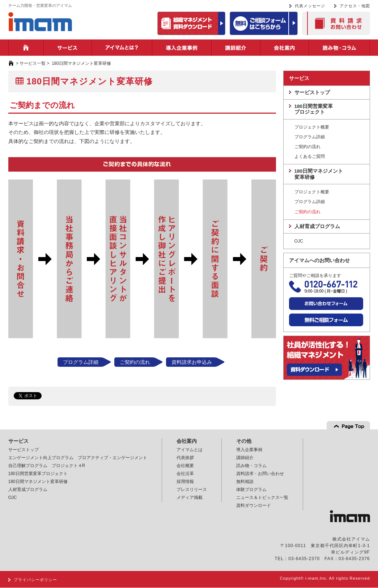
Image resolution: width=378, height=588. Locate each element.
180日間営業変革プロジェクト (314, 109)
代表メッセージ (310, 6)
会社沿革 (185, 474)
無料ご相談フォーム (326, 320)
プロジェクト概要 (312, 127)
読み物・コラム (339, 48)
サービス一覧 (33, 63)
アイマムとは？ (122, 48)
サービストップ (312, 93)
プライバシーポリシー (35, 580)
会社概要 (185, 466)
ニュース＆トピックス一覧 (262, 497)
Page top (348, 425)
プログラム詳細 (81, 362)
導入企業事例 (182, 48)
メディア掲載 (190, 497)
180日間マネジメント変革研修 (319, 174)
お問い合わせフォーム (326, 304)
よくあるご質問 (310, 157)
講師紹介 (236, 48)
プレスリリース (192, 490)
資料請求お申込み (192, 362)
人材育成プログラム (317, 226)
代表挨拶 (185, 458)
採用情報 (185, 482)
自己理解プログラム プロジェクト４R (47, 466)
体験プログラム (251, 490)
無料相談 (245, 482)
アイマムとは (190, 450)
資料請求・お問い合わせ (336, 23)
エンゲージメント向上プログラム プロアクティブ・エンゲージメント (78, 458)
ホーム (26, 48)
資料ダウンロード (254, 505)
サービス (68, 48)
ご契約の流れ (135, 362)
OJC (299, 241)
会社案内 (284, 48)
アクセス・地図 (355, 6)
